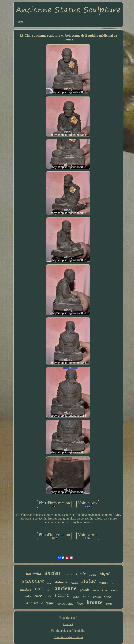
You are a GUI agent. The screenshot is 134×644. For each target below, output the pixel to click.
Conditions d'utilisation (68, 637)
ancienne (66, 588)
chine (31, 603)
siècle (109, 604)
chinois (96, 591)
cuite (28, 596)
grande (85, 590)
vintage (104, 583)
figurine (74, 583)
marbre (26, 589)
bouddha (34, 574)
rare (38, 596)
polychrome (65, 603)
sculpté (76, 597)
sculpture (33, 581)
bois (39, 589)
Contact (68, 624)
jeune (105, 590)
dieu (49, 590)
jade (80, 604)
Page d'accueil (68, 618)
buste (81, 574)
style (48, 596)
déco (113, 583)
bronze (94, 602)
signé (105, 574)
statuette (61, 582)
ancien (52, 573)
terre (86, 596)
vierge (108, 597)
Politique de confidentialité (68, 631)
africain (97, 597)
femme (62, 595)
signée (93, 575)
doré (49, 583)
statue (89, 581)
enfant (114, 590)
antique (48, 603)
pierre (68, 574)
